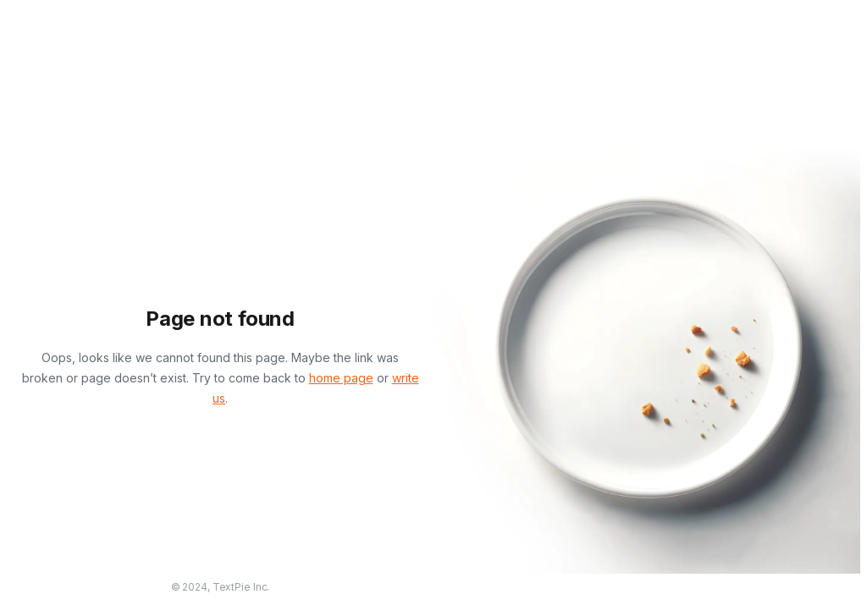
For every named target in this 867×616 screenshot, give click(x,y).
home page (341, 378)
